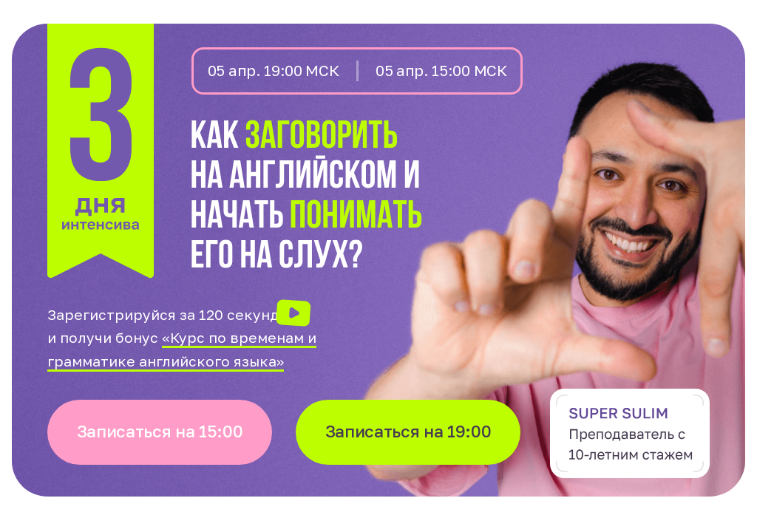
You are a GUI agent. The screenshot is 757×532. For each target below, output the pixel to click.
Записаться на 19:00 (408, 431)
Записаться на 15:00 (160, 431)
